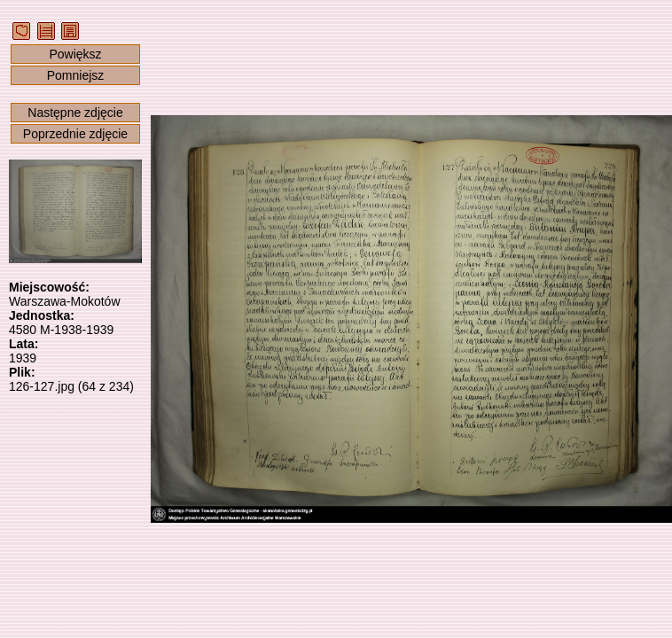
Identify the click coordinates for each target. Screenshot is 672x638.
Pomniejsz (76, 75)
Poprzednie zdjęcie (75, 134)
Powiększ (75, 54)
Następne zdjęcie (75, 113)
